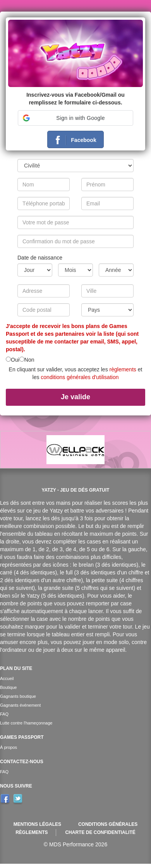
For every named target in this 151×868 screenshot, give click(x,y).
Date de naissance (40, 258)
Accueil (7, 678)
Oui (15, 360)
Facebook (73, 140)
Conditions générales (108, 824)
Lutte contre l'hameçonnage (26, 723)
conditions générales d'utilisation (80, 377)
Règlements (32, 832)
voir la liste (100, 334)
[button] (75, 118)
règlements (123, 369)
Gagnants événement (20, 705)
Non (29, 360)
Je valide (75, 397)
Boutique (8, 687)
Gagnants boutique (18, 696)
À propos (9, 747)
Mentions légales (37, 824)
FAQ (4, 714)
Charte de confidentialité (100, 832)
